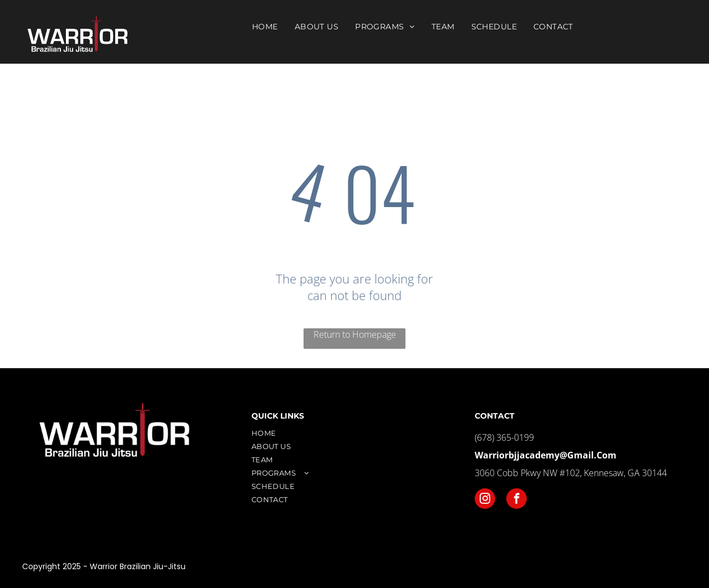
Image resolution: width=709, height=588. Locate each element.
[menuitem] (265, 27)
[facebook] (517, 500)
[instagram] (485, 500)
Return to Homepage (355, 334)
